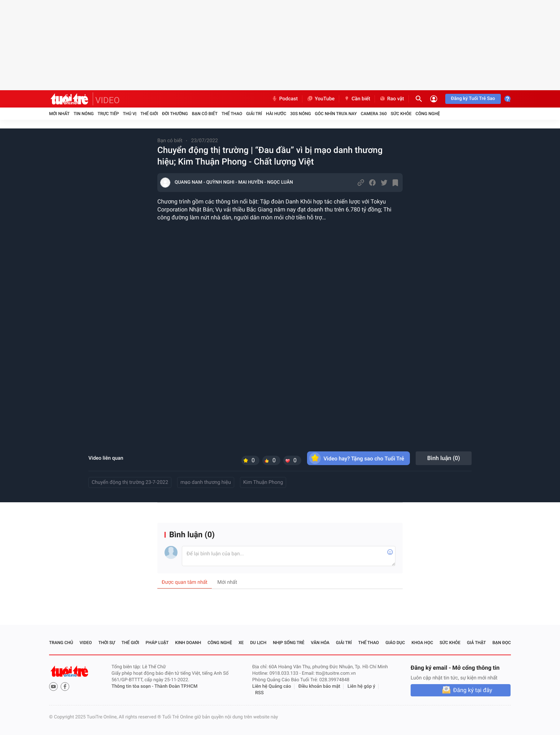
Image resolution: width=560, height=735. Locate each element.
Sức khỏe (401, 114)
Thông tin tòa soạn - (133, 686)
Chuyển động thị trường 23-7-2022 (130, 482)
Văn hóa (320, 643)
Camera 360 (374, 114)
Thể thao (232, 114)
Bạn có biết (205, 114)
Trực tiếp (108, 114)
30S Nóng (300, 114)
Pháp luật (157, 643)
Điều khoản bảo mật (319, 686)
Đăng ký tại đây (473, 690)
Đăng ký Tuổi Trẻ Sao (473, 99)
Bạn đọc (502, 643)
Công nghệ (428, 114)
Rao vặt (392, 99)
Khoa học (422, 643)
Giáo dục (395, 643)
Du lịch (258, 643)
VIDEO (108, 100)
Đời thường (175, 114)
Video (86, 643)
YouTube (321, 99)
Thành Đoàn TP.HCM (176, 686)
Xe (241, 643)
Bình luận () (444, 458)
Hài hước (276, 114)
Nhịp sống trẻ (289, 643)
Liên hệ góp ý (361, 686)
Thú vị (130, 114)
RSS (259, 693)
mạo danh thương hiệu (206, 482)
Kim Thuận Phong (263, 482)
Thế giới (149, 114)
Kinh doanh (188, 643)
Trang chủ (61, 643)
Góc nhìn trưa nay (336, 114)
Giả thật (476, 643)
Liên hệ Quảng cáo (272, 686)
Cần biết (357, 99)
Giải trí (254, 114)
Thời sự (107, 643)
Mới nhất (59, 114)
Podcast (285, 99)
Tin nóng (84, 114)
